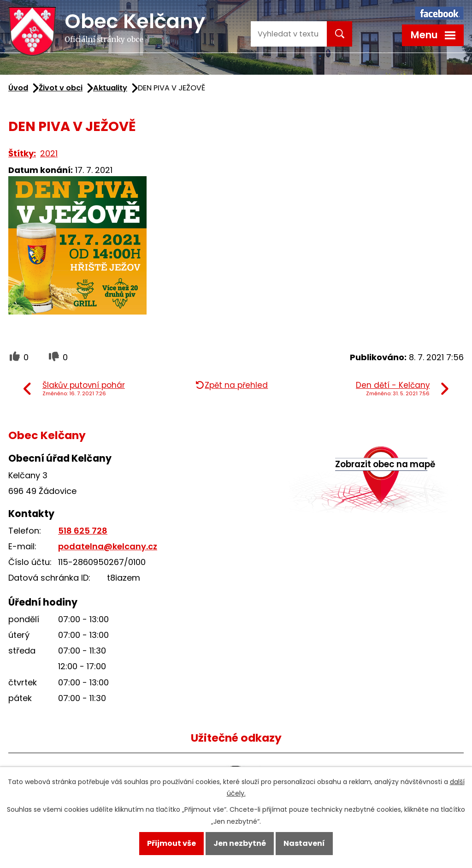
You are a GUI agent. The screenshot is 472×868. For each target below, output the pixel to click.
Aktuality (110, 88)
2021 (49, 153)
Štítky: (22, 153)
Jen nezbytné (240, 843)
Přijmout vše (171, 843)
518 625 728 (83, 531)
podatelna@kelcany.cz (108, 546)
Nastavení (304, 843)
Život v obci (61, 88)
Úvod (18, 88)
